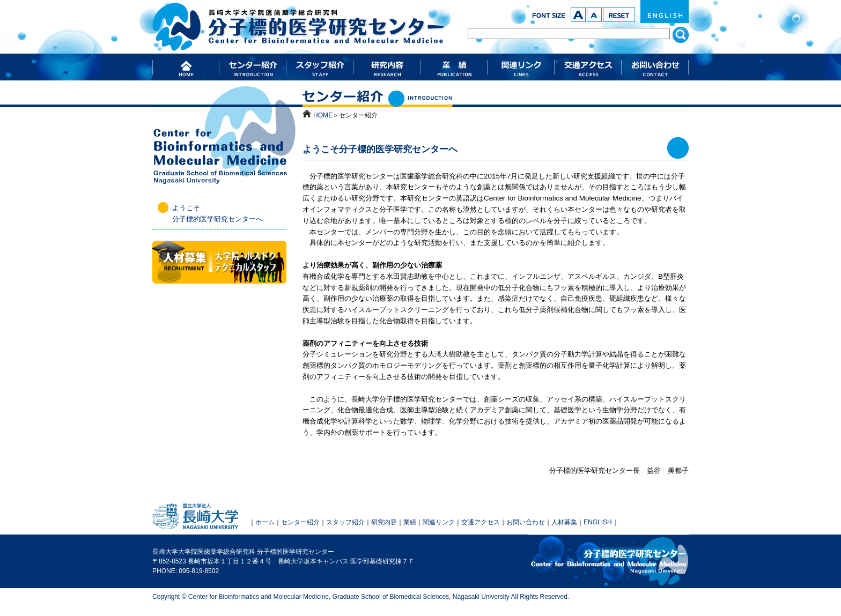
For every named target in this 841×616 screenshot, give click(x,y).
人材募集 (564, 522)
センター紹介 (300, 522)
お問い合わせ (526, 522)
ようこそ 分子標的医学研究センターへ (217, 213)
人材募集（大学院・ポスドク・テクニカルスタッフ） (219, 262)
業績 (410, 522)
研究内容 (384, 522)
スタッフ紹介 (345, 522)
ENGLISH (665, 12)
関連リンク (439, 522)
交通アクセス (481, 522)
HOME (323, 115)
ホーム (265, 522)
